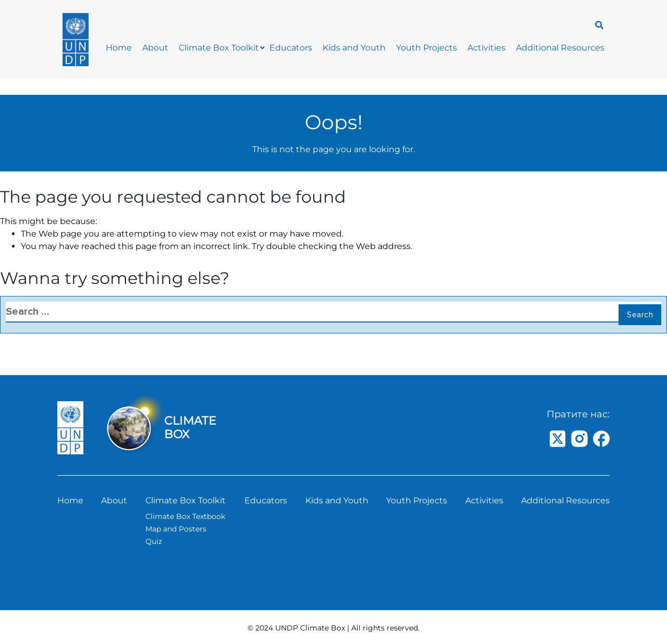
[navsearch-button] (597, 24)
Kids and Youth (354, 48)
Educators (291, 48)
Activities (486, 48)
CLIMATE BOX (190, 428)
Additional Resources (560, 48)
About (155, 48)
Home (119, 48)
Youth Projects (427, 48)
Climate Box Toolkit (219, 48)
